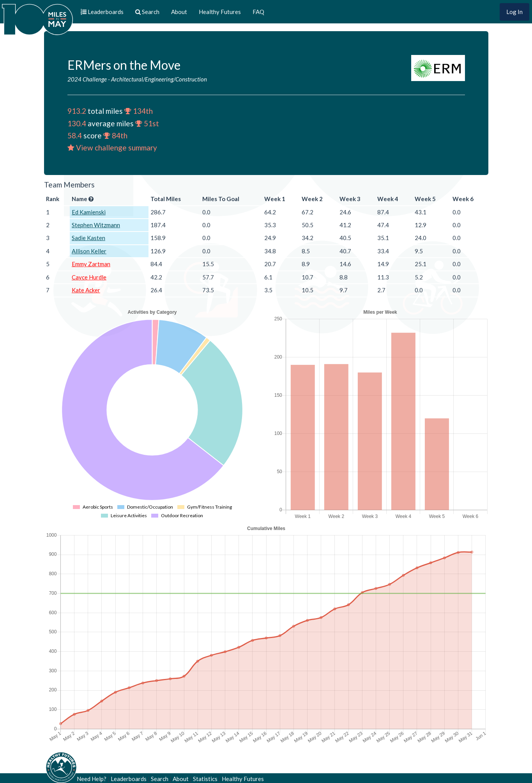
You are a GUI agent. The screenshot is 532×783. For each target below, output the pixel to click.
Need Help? (92, 779)
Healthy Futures (220, 12)
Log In (514, 12)
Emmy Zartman (91, 264)
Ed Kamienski (89, 212)
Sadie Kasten (88, 238)
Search (160, 779)
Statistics (205, 779)
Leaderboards (129, 779)
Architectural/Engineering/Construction (159, 79)
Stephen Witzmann (96, 225)
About (179, 12)
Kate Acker (86, 290)
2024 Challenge (87, 79)
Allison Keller (89, 251)
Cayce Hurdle (89, 277)
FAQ (258, 12)
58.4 (75, 135)
